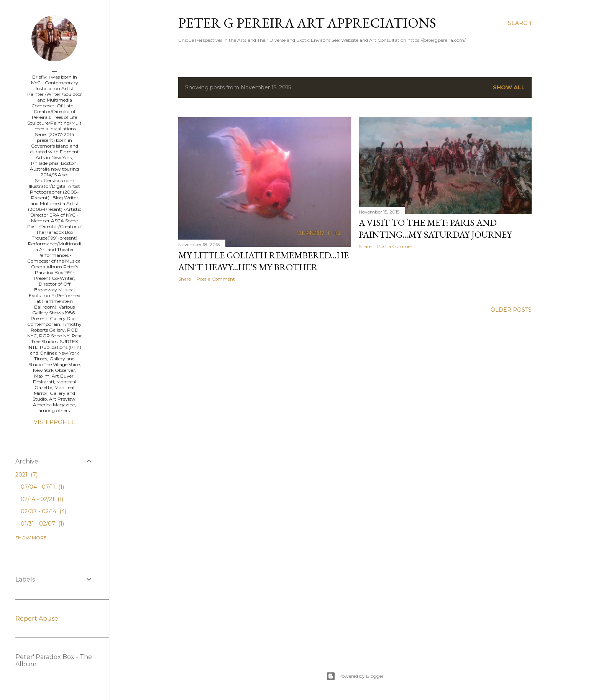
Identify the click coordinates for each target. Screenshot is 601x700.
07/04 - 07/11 (42, 487)
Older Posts (511, 310)
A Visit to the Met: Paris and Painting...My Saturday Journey (435, 228)
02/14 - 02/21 (42, 499)
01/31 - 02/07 (42, 524)
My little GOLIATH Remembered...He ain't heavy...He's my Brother (264, 261)
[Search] (520, 23)
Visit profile (54, 422)
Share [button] (185, 279)
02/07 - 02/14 (44, 511)
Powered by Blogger (355, 676)
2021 (26, 475)
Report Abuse (37, 619)
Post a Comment (216, 279)
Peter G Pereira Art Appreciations (307, 23)
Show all (509, 87)
